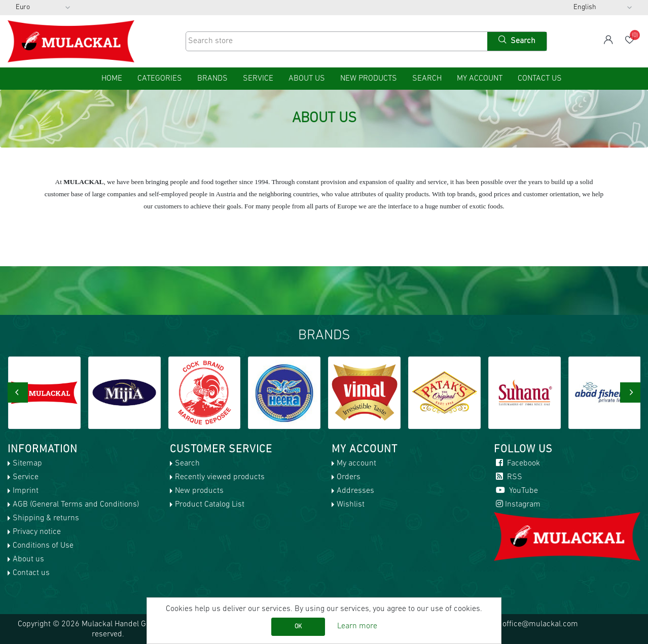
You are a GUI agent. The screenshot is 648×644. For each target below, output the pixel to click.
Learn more (357, 626)
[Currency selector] (43, 8)
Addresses (355, 491)
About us (307, 79)
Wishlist (351, 505)
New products (369, 79)
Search (427, 79)
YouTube (516, 491)
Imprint (26, 491)
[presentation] (18, 392)
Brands (212, 79)
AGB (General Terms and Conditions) (76, 505)
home (112, 79)
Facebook (517, 463)
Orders (349, 477)
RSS (508, 477)
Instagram (517, 505)
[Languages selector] (603, 8)
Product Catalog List (210, 505)
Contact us (540, 79)
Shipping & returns (46, 518)
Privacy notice (37, 532)
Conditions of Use (43, 546)
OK (298, 627)
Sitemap (27, 463)
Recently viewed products (220, 477)
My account (480, 79)
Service (258, 79)
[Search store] (336, 41)
